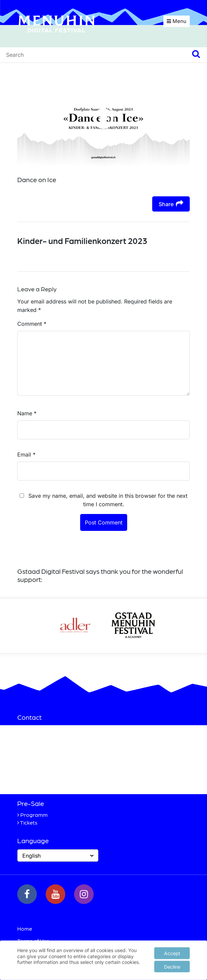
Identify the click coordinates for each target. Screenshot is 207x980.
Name (27, 413)
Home (25, 928)
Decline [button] (172, 966)
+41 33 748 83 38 (54, 777)
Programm (34, 815)
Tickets (29, 822)
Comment (32, 324)
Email (26, 455)
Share (171, 204)
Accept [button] (172, 952)
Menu (177, 21)
